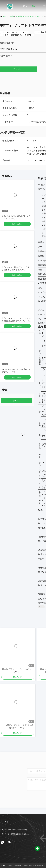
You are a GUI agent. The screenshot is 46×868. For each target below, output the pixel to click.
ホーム (6, 16)
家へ (25, 6)
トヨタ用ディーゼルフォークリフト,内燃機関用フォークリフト (18, 726)
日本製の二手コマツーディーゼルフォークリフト (18, 670)
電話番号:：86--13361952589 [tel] (14, 830)
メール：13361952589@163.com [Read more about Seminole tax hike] (16, 834)
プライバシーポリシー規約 (11, 865)
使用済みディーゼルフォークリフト (30, 16)
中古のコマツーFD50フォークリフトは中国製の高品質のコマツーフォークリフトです (17, 321)
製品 (34, 6)
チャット (18, 69)
